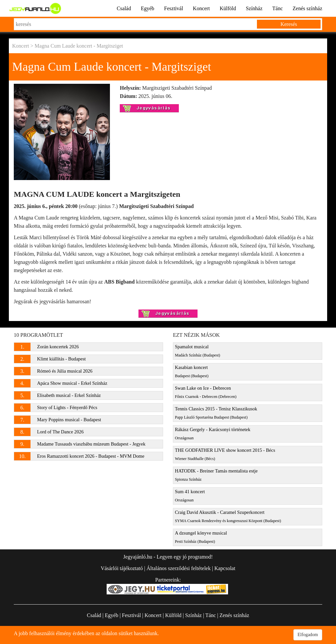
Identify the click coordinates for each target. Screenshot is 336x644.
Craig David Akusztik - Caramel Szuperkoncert (228, 516)
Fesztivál (174, 8)
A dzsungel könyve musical (201, 537)
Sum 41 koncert (190, 496)
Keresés (289, 24)
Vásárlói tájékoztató (122, 568)
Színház (254, 8)
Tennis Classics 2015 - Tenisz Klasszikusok (216, 413)
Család (124, 8)
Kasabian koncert (192, 371)
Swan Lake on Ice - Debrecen (206, 392)
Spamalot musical (198, 351)
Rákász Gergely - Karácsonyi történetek (213, 434)
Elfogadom (308, 635)
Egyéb (147, 8)
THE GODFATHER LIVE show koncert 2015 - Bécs (225, 454)
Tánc (278, 8)
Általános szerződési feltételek (178, 568)
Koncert (201, 8)
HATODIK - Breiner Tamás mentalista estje (216, 475)
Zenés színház (307, 8)
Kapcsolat (225, 568)
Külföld (228, 8)
